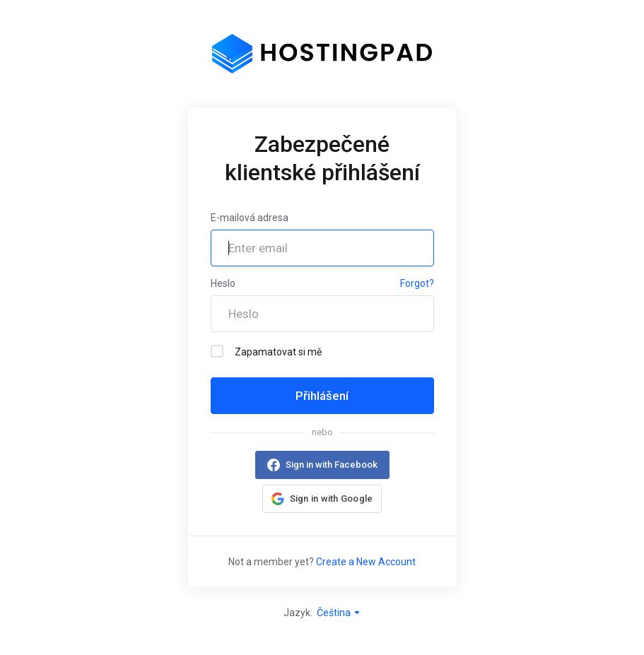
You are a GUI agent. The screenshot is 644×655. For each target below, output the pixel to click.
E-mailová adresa (250, 218)
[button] (322, 499)
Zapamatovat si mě (266, 351)
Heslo (223, 283)
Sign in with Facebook (332, 465)
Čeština (339, 613)
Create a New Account (366, 562)
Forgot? (417, 283)
